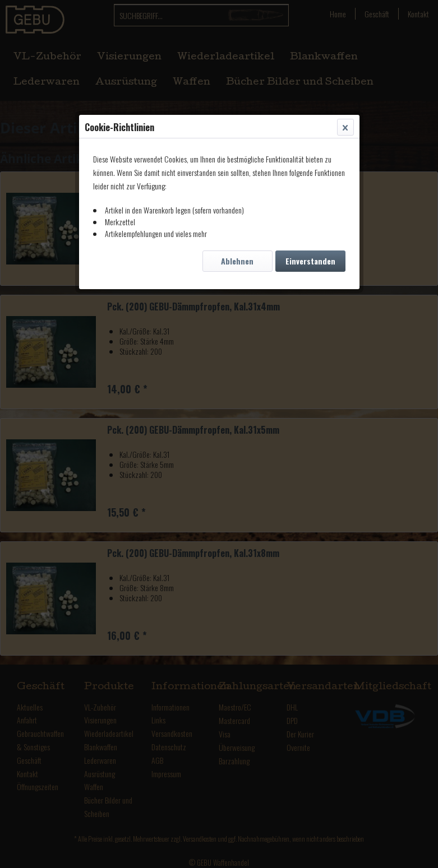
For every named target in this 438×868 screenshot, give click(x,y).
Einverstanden (310, 261)
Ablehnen (237, 261)
